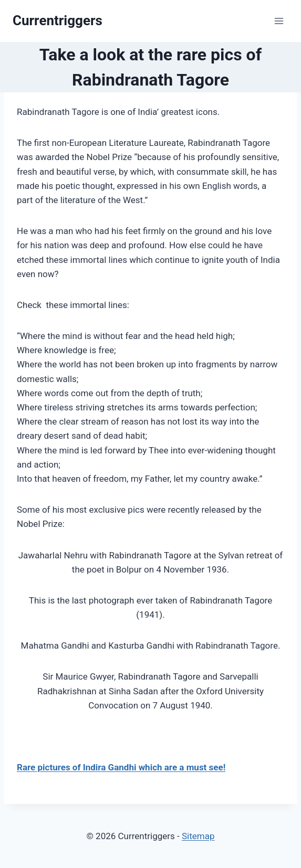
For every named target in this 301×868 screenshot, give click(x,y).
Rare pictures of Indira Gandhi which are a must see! (121, 767)
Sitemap (198, 836)
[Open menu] (279, 21)
